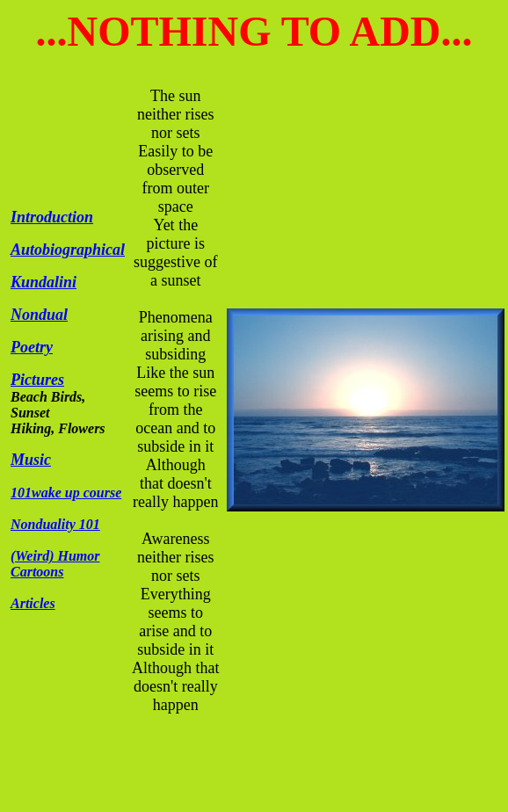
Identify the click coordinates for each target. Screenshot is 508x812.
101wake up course (66, 493)
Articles (33, 603)
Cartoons (37, 572)
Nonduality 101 (55, 524)
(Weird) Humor (55, 556)
